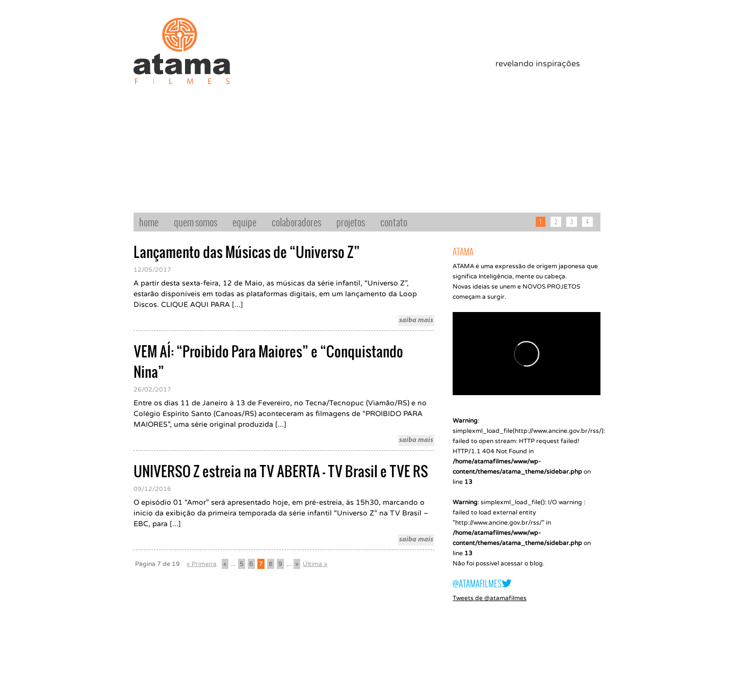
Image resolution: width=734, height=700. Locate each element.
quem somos (195, 222)
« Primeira (202, 564)
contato (394, 222)
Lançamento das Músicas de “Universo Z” (247, 252)
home (149, 222)
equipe (244, 222)
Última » (315, 564)
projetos (351, 222)
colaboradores (296, 222)
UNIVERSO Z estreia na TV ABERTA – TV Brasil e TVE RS (281, 471)
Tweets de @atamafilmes (490, 598)
